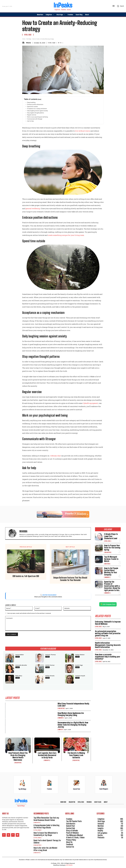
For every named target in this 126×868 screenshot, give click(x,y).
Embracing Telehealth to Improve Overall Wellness (108, 623)
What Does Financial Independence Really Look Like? (73, 705)
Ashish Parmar (50, 665)
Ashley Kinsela (50, 676)
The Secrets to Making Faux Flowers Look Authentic (76, 755)
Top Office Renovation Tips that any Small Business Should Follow (46, 819)
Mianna (29, 43)
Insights (47, 760)
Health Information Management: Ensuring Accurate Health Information (108, 645)
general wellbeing (33, 209)
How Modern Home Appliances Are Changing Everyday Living (71, 714)
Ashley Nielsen (80, 655)
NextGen (107, 564)
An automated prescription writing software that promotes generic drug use (108, 633)
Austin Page (79, 665)
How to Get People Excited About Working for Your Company (111, 571)
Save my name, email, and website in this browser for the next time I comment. (29, 613)
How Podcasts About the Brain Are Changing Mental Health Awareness (18, 756)
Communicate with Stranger (35, 119)
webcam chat (55, 456)
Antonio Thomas (51, 655)
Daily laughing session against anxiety (37, 111)
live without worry (83, 131)
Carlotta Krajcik (80, 676)
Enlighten (61, 708)
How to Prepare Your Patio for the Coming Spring (112, 548)
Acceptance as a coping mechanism (37, 109)
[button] (120, 6)
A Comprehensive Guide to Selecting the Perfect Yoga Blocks (47, 826)
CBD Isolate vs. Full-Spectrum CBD (26, 576)
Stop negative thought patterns (36, 113)
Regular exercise (32, 115)
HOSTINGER (69, 865)
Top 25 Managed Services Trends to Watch (111, 559)
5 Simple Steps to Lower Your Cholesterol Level (111, 536)
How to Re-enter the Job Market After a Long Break (45, 849)
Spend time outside (32, 107)
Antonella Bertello (21, 665)
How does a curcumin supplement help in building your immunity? (108, 657)
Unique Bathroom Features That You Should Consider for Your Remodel (70, 579)
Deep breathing (31, 102)
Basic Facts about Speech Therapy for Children (47, 842)
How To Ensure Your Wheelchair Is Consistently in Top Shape (46, 834)
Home (24, 39)
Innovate (61, 718)
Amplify (60, 730)
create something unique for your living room (66, 235)
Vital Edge (28, 35)
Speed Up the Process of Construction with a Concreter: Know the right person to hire (112, 586)
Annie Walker (20, 655)
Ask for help (30, 121)
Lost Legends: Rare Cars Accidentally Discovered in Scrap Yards (47, 755)
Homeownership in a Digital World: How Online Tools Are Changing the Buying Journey (73, 725)
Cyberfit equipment (90, 403)
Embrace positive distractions (35, 104)
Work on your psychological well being (37, 117)
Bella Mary (19, 676)
